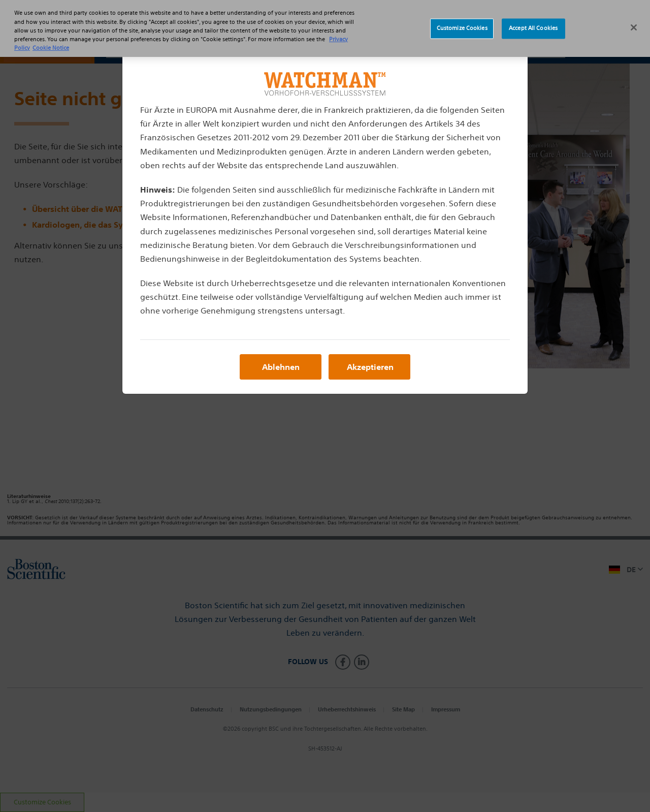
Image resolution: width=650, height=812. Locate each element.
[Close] (634, 21)
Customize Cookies (462, 22)
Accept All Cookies (533, 22)
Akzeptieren (370, 367)
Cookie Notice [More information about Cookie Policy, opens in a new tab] (51, 42)
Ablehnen (281, 367)
